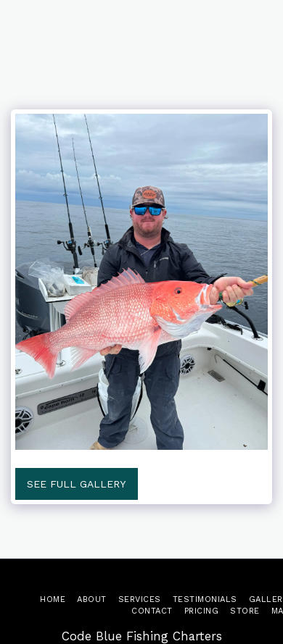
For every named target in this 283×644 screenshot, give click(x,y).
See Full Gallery (76, 484)
